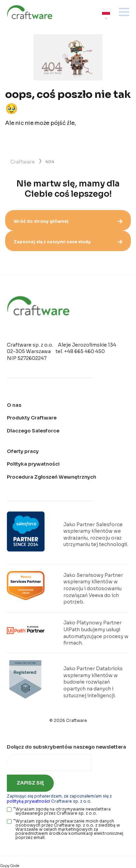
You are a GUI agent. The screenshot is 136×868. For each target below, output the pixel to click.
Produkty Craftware (32, 418)
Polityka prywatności (33, 464)
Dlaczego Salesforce (33, 431)
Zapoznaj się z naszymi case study (68, 242)
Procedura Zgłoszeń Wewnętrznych (52, 477)
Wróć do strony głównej (68, 221)
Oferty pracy (23, 451)
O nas (14, 405)
